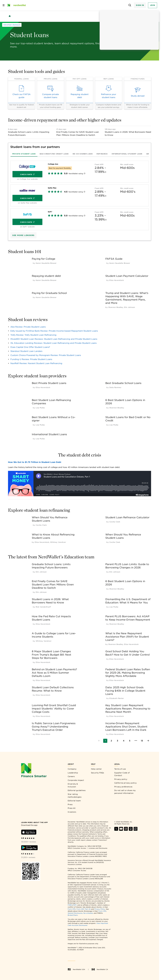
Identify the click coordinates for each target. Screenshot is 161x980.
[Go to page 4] (124, 741)
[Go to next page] (148, 741)
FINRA (70, 905)
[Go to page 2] (111, 741)
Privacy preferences (123, 787)
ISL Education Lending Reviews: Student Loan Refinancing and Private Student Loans (54, 343)
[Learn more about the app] (34, 822)
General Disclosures (75, 913)
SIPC (75, 905)
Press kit (72, 808)
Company (72, 769)
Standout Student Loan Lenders (26, 351)
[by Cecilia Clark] (41, 525)
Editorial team (74, 801)
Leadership (73, 773)
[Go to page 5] (130, 741)
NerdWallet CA (100, 969)
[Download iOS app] (29, 833)
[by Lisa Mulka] (40, 408)
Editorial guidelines (77, 790)
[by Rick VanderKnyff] (43, 607)
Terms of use (120, 769)
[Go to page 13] (142, 741)
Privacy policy (121, 779)
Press (70, 804)
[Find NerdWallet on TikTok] (136, 830)
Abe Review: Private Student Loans (28, 327)
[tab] (24, 154)
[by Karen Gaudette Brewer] (46, 263)
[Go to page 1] (105, 741)
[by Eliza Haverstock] (117, 280)
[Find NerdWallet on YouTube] (121, 830)
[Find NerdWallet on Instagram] (126, 830)
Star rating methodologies (75, 796)
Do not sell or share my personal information (125, 792)
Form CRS (72, 909)
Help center (96, 769)
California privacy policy (125, 783)
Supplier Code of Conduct (122, 774)
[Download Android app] (29, 848)
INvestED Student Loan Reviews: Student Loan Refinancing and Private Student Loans (54, 339)
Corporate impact (76, 780)
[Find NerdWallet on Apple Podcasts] (131, 830)
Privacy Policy (100, 909)
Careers (71, 776)
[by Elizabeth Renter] (117, 698)
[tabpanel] (80, 194)
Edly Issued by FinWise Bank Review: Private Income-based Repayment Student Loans (54, 331)
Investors (72, 812)
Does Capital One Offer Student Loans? (30, 347)
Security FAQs (98, 773)
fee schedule (88, 913)
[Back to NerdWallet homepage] (10, 16)
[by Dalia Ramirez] (115, 387)
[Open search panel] (130, 5)
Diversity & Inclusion (73, 785)
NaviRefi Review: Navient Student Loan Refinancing (36, 363)
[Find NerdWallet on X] (116, 830)
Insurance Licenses (75, 864)
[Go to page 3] (117, 741)
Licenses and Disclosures (98, 848)
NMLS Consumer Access (77, 848)
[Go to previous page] (99, 741)
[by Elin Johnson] (130, 307)
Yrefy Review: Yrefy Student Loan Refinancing (33, 335)
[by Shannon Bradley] (116, 307)
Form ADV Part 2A (84, 909)
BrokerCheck (73, 915)
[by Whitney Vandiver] (58, 542)
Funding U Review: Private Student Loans (31, 359)
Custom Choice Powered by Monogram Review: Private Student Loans (46, 355)
